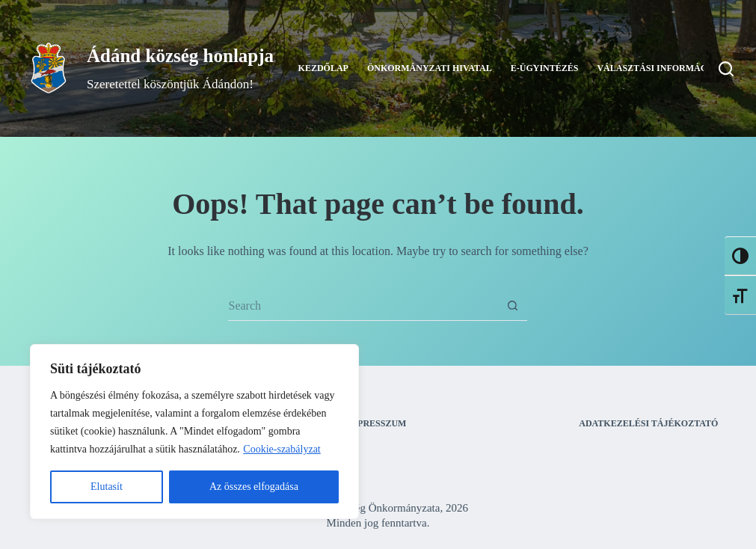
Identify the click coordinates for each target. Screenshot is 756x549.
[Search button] (512, 306)
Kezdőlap (323, 68)
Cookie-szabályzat (282, 449)
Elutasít (107, 487)
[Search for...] (363, 306)
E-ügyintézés (545, 68)
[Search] (726, 69)
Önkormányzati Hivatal (430, 68)
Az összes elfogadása (254, 487)
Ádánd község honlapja (180, 56)
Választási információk (670, 69)
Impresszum (376, 423)
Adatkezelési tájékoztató (648, 423)
